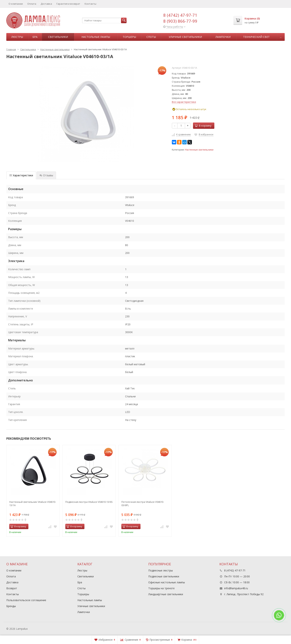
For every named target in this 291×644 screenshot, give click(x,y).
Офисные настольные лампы (167, 582)
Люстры (17, 37)
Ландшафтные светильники (166, 594)
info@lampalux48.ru (236, 588)
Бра (35, 37)
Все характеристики (184, 102)
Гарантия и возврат (68, 4)
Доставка (46, 4)
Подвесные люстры (161, 570)
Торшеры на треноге (161, 588)
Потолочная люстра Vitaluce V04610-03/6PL (143, 504)
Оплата (32, 4)
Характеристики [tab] (21, 175)
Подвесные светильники (164, 576)
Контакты (90, 4)
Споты (151, 37)
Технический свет (256, 37)
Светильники (58, 37)
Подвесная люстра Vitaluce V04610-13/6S (89, 502)
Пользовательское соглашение (26, 600)
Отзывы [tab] (46, 175)
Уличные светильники (185, 37)
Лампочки (223, 37)
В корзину (203, 126)
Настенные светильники (199, 150)
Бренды (11, 606)
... (281, 37)
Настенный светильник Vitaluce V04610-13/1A (33, 504)
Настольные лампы (96, 37)
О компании (16, 4)
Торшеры (129, 37)
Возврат (12, 588)
